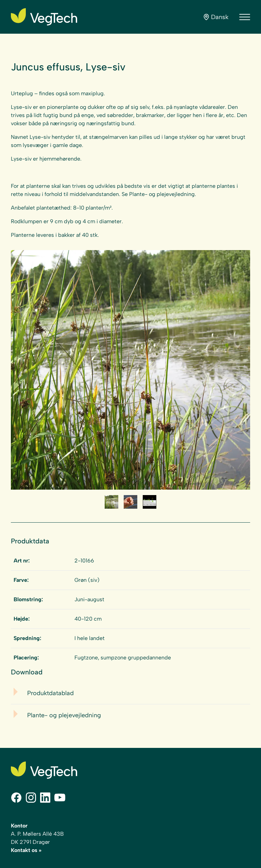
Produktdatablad (50, 693)
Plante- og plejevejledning (64, 715)
